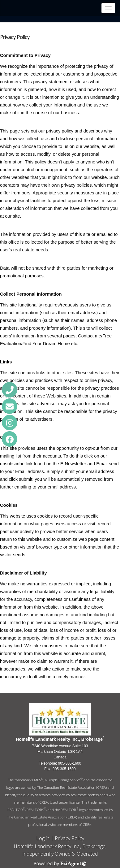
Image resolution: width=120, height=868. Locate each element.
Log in (43, 838)
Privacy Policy (69, 838)
